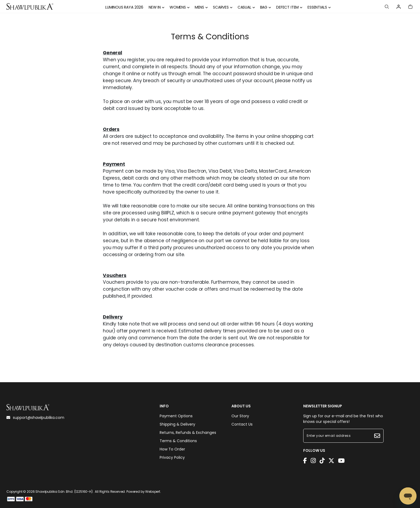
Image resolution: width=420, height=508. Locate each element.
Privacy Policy (172, 457)
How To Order (172, 449)
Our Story (240, 416)
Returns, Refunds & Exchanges (188, 433)
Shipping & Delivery (177, 424)
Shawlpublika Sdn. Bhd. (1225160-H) (64, 492)
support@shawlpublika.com (35, 418)
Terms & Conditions (178, 441)
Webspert (153, 492)
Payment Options (176, 416)
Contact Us (242, 424)
